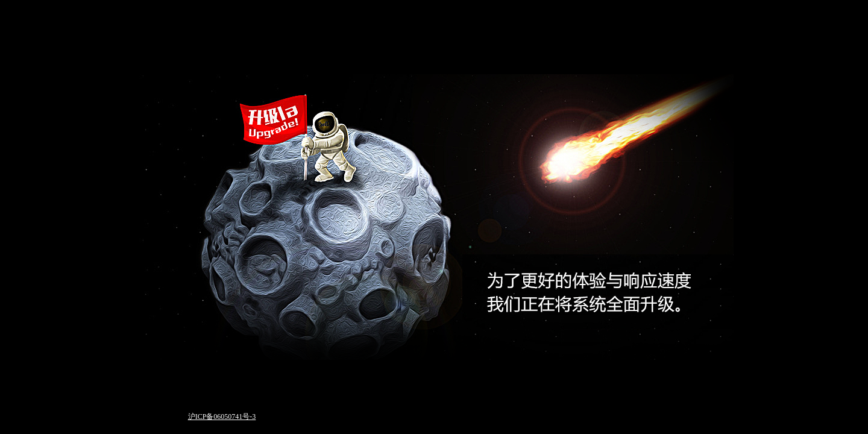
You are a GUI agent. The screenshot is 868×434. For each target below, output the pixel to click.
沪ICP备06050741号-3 (222, 417)
